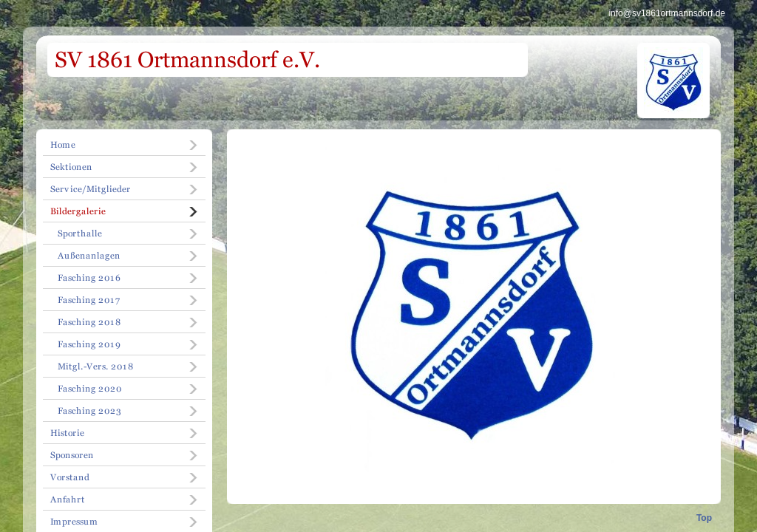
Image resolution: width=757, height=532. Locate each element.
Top (704, 518)
